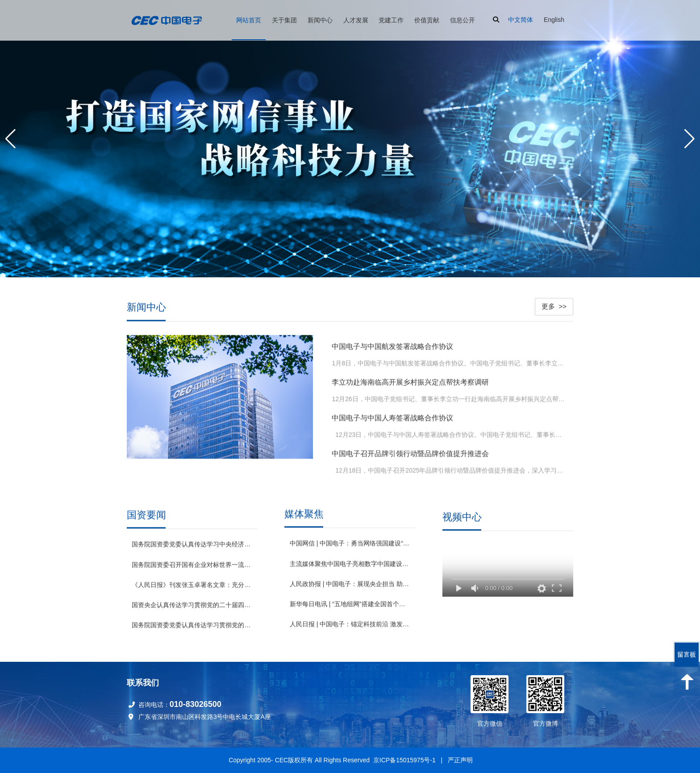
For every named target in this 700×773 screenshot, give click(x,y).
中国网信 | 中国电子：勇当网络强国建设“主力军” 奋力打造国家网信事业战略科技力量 (350, 547)
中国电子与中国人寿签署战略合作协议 (392, 416)
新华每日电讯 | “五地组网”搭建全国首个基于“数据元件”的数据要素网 (350, 608)
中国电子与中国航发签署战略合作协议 (392, 344)
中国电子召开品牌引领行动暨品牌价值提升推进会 (410, 451)
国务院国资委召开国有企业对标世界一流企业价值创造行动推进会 (192, 564)
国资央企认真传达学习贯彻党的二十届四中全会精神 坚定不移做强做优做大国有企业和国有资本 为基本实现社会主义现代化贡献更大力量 (192, 604)
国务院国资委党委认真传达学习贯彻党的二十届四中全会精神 (192, 624)
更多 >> (554, 304)
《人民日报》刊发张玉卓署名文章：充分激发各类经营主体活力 (192, 584)
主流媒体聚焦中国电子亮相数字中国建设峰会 (350, 568)
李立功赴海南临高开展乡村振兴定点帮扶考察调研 (410, 380)
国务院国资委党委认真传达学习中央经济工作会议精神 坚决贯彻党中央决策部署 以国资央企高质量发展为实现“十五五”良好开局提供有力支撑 (192, 543)
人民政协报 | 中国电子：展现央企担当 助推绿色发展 (350, 588)
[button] (690, 139)
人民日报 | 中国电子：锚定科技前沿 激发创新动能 (350, 628)
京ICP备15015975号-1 (404, 760)
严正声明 (460, 760)
